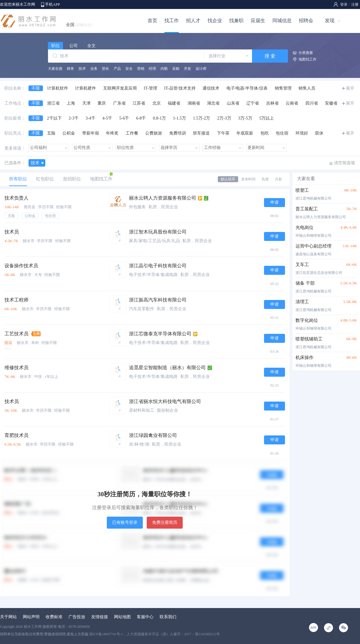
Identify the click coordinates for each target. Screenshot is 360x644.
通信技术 (211, 88)
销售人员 (307, 88)
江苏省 (139, 103)
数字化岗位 (307, 320)
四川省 (312, 103)
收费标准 (54, 617)
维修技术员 (16, 368)
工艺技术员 (16, 334)
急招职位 (72, 179)
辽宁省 (253, 103)
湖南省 (194, 103)
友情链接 (100, 617)
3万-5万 (245, 118)
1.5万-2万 (201, 118)
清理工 (302, 302)
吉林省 (272, 103)
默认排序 (228, 179)
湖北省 (213, 103)
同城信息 (282, 21)
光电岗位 (304, 227)
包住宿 (282, 133)
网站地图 (122, 617)
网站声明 (31, 617)
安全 (129, 69)
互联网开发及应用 (120, 88)
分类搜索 (306, 53)
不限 (36, 88)
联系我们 (168, 617)
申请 (274, 202)
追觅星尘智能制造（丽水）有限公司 (167, 368)
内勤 (164, 69)
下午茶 (223, 133)
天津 (86, 103)
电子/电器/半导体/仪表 (247, 88)
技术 (82, 69)
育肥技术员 (16, 435)
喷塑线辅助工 (309, 339)
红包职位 (45, 179)
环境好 (302, 133)
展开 (350, 88)
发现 (330, 21)
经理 (152, 69)
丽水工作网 (33, 627)
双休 (319, 133)
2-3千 (74, 118)
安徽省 (331, 103)
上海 (71, 103)
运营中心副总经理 (313, 246)
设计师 (201, 69)
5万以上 (267, 118)
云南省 (292, 103)
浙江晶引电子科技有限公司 (158, 266)
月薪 (278, 179)
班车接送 (201, 133)
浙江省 (53, 103)
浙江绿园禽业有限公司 (153, 435)
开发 (187, 69)
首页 (152, 21)
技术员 (12, 232)
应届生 (258, 21)
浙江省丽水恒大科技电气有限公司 (165, 401)
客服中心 (145, 617)
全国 (79, 25)
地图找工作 (307, 59)
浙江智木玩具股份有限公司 (158, 232)
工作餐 (132, 133)
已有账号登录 (125, 522)
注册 (355, 4)
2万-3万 (224, 118)
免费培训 (178, 133)
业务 (94, 69)
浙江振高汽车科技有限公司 (158, 300)
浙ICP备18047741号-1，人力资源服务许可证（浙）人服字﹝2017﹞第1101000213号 (154, 634)
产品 (117, 69)
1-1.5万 (180, 118)
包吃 (265, 133)
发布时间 (248, 179)
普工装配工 (307, 209)
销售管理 (283, 88)
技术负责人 (16, 198)
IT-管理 (150, 88)
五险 (51, 133)
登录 (344, 4)
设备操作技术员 (21, 266)
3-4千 (90, 118)
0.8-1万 (159, 118)
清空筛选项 (344, 163)
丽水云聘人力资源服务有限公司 (163, 198)
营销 (141, 69)
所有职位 (18, 179)
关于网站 (8, 617)
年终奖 (112, 133)
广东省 (119, 103)
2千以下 (54, 118)
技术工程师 (16, 300)
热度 (265, 179)
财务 (70, 69)
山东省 (233, 103)
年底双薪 (245, 133)
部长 (106, 69)
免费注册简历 (165, 522)
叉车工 (302, 265)
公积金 (69, 133)
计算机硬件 (85, 88)
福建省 (174, 103)
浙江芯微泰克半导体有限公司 (160, 334)
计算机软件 (58, 88)
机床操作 (304, 358)
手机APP (52, 4)
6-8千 (141, 118)
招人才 (193, 21)
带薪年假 (91, 133)
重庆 (102, 103)
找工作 (172, 21)
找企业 (215, 21)
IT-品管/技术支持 (180, 88)
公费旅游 (154, 133)
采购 (176, 69)
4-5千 (107, 118)
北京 (157, 103)
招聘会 (306, 21)
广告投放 (77, 617)
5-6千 (124, 118)
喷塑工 (302, 190)
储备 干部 (305, 283)
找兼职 (236, 21)
